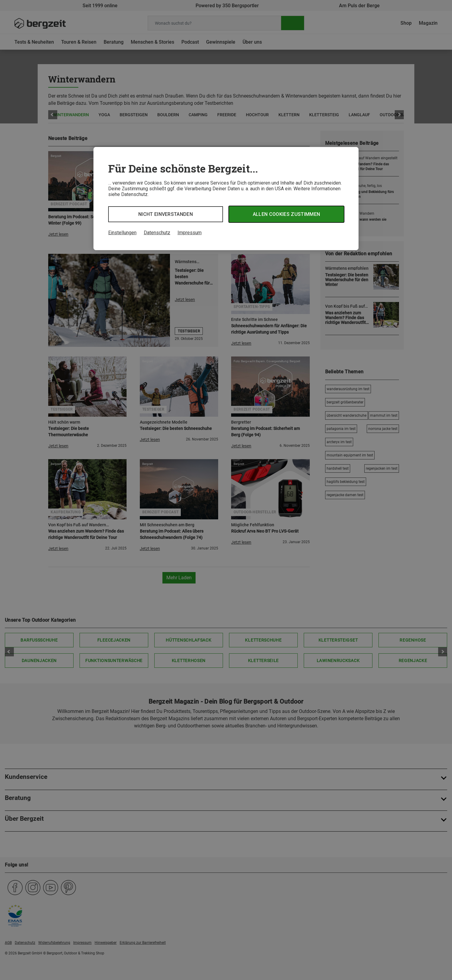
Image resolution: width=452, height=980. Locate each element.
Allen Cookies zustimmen (286, 214)
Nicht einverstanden (166, 214)
